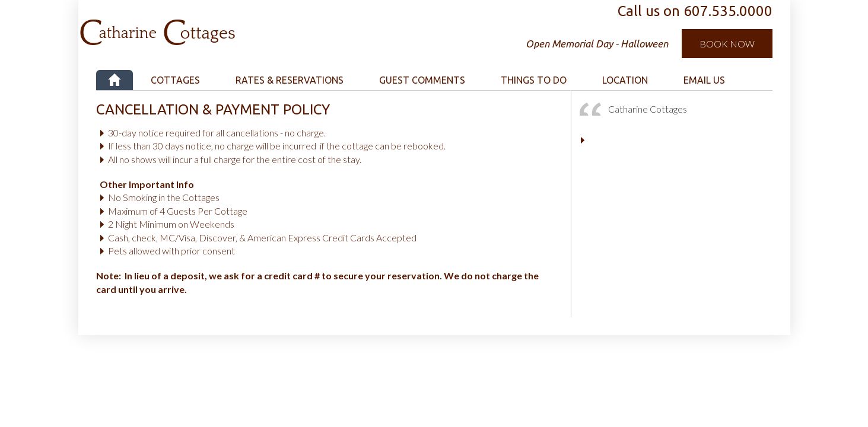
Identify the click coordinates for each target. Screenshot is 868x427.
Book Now (727, 44)
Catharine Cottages (222, 24)
